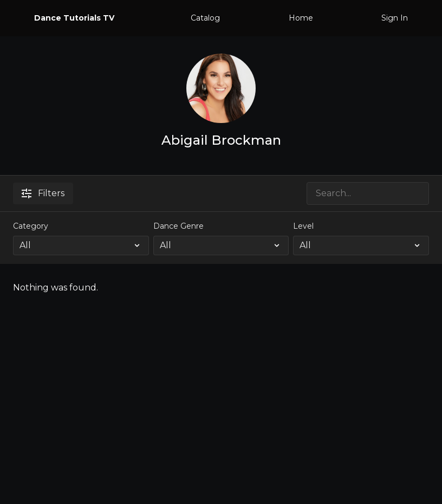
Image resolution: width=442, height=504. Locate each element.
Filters (43, 193)
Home (301, 18)
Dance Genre (178, 226)
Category (31, 226)
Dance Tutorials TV (74, 18)
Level (303, 226)
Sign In (395, 18)
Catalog (205, 18)
